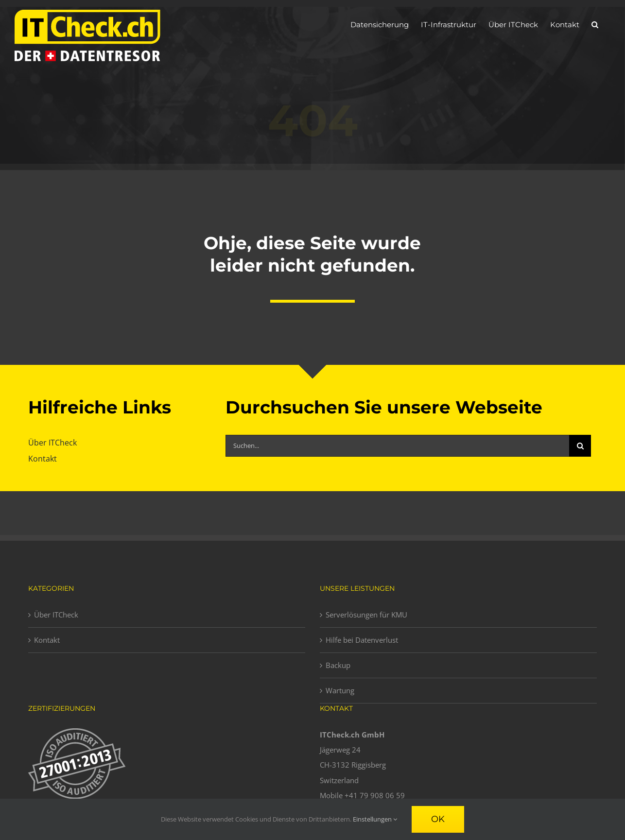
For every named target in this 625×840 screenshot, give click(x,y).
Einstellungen (375, 819)
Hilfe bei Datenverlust (362, 640)
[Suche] (580, 446)
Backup (338, 665)
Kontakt (47, 640)
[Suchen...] (398, 446)
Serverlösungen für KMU (366, 615)
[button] (595, 24)
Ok (438, 819)
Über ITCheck (56, 615)
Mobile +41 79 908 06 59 (362, 795)
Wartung (340, 690)
